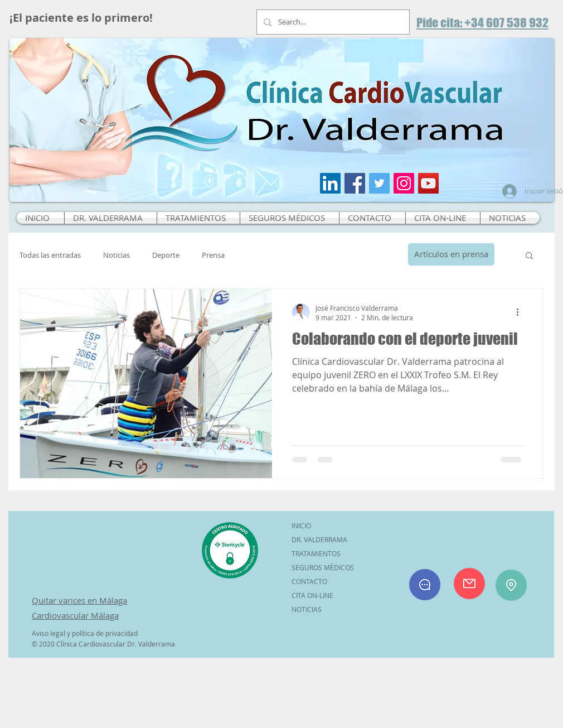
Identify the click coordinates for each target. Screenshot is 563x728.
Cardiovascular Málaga (75, 615)
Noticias (117, 255)
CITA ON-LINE (312, 595)
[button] (529, 256)
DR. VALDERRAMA (319, 539)
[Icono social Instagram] (404, 183)
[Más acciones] (521, 312)
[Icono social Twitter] (379, 183)
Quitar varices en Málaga (79, 600)
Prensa (213, 255)
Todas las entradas (50, 255)
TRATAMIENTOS (316, 553)
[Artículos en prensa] (451, 254)
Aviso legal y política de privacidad (85, 633)
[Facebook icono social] (355, 183)
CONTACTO (309, 581)
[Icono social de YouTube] (428, 183)
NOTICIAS (307, 609)
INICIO (301, 525)
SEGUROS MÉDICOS (323, 567)
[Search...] (332, 22)
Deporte (166, 255)
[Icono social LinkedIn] (330, 183)
